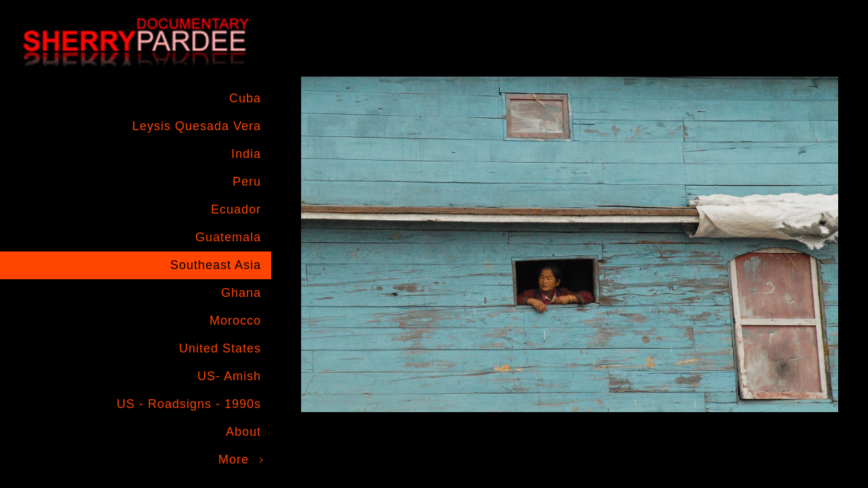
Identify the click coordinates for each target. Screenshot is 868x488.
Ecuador (236, 209)
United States (220, 348)
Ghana (241, 293)
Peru (247, 182)
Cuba (245, 98)
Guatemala (228, 237)
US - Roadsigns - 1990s (189, 404)
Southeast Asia (216, 265)
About (243, 432)
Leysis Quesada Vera (197, 126)
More (234, 460)
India (246, 154)
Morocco (235, 321)
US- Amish (229, 376)
